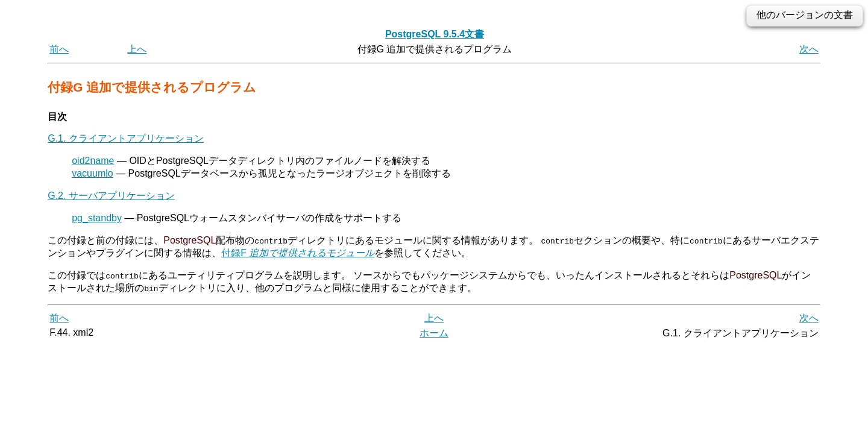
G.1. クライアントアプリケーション (126, 138)
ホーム (434, 333)
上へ (137, 49)
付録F (298, 253)
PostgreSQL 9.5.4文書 (435, 34)
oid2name (93, 161)
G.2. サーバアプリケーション (111, 196)
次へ (809, 49)
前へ (59, 49)
